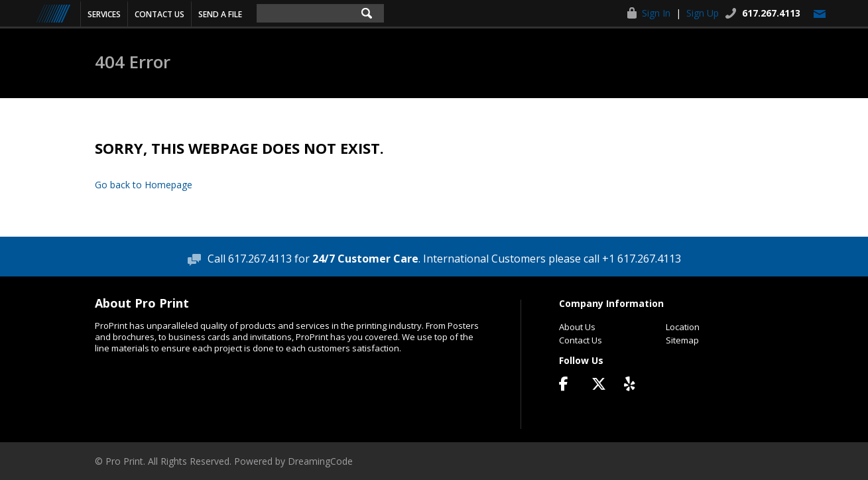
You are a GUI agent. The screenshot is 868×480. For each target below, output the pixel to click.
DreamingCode (320, 461)
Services (104, 14)
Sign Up (703, 13)
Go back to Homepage (144, 185)
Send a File (220, 14)
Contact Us (159, 14)
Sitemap (682, 340)
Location (683, 327)
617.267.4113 (771, 13)
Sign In (656, 13)
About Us (577, 327)
